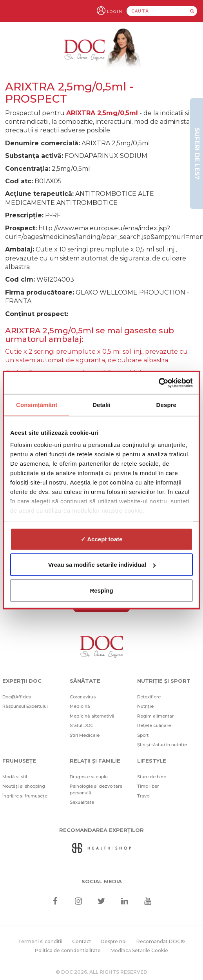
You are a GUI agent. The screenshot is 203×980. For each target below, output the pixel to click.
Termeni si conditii (40, 941)
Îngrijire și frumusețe (25, 796)
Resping (101, 590)
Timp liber (148, 786)
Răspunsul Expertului (25, 706)
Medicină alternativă (92, 716)
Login (115, 12)
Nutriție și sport (164, 681)
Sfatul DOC (82, 725)
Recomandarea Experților (101, 830)
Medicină (80, 706)
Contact (82, 941)
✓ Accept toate (102, 539)
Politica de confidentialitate (68, 950)
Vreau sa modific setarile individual (102, 565)
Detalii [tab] (101, 404)
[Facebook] (55, 901)
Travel (144, 796)
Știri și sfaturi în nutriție (162, 745)
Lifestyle (152, 761)
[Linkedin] (125, 901)
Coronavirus (83, 697)
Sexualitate (82, 802)
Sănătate (85, 681)
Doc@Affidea (17, 697)
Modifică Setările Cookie (139, 950)
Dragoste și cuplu (89, 777)
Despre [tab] (166, 404)
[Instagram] (78, 901)
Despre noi (114, 941)
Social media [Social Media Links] (102, 881)
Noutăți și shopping (24, 786)
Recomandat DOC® (161, 941)
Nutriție (145, 706)
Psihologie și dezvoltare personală (96, 789)
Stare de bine (152, 777)
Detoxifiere (149, 697)
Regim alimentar (155, 716)
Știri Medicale (85, 735)
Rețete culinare (154, 725)
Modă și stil (15, 777)
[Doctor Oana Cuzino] (101, 49)
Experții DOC (22, 681)
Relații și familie (95, 761)
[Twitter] (102, 901)
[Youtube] (148, 901)
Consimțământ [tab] (37, 404)
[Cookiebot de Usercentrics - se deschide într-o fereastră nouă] (159, 383)
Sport (143, 735)
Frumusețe (19, 761)
